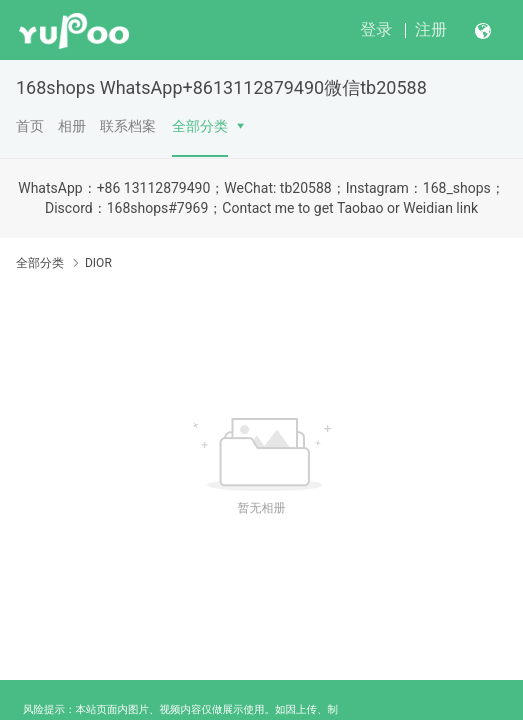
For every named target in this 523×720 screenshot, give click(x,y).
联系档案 (128, 126)
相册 (72, 126)
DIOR (98, 263)
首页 (30, 126)
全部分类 (200, 126)
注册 (431, 29)
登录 (376, 29)
